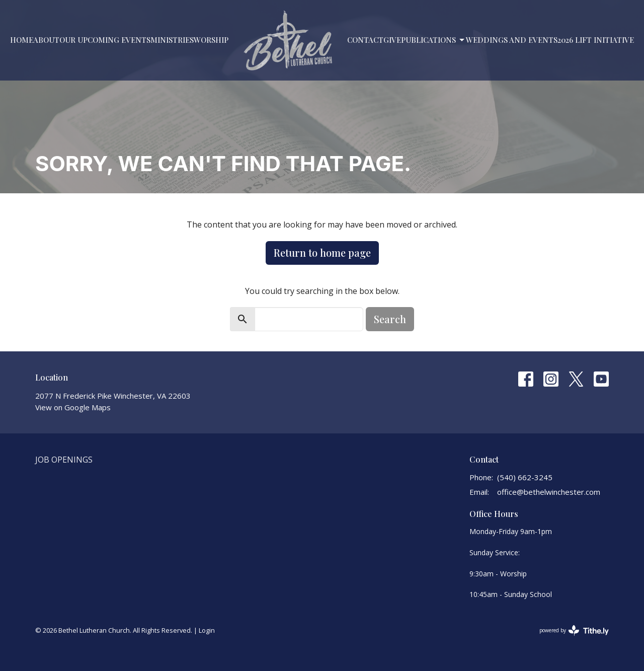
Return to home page (322, 252)
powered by (574, 630)
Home (22, 40)
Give (392, 40)
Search (390, 319)
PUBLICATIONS (433, 40)
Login (207, 630)
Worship (211, 40)
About (46, 40)
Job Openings (64, 460)
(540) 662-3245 (525, 477)
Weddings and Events (512, 40)
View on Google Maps (73, 407)
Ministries (172, 40)
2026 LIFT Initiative (596, 40)
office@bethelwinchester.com (549, 492)
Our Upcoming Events (105, 40)
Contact (365, 40)
